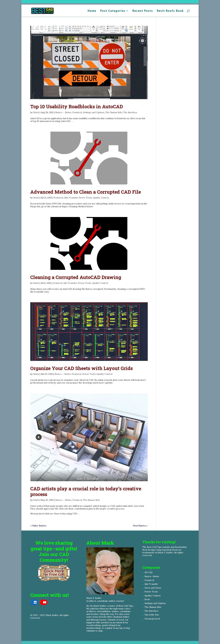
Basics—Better (152, 576)
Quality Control (101, 198)
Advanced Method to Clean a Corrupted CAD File (86, 192)
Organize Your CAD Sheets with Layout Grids (82, 368)
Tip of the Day (152, 615)
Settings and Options (94, 112)
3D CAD (149, 572)
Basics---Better (63, 112)
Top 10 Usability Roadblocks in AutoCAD (77, 106)
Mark (36, 112)
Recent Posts (143, 11)
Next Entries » (140, 526)
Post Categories (113, 11)
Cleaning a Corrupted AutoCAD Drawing (76, 277)
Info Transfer (71, 198)
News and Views (153, 588)
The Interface (130, 112)
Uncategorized (152, 619)
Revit (147, 599)
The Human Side (114, 112)
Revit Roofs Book (170, 11)
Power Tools (85, 198)
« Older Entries (38, 526)
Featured (77, 112)
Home (92, 11)
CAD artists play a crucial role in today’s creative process (86, 491)
